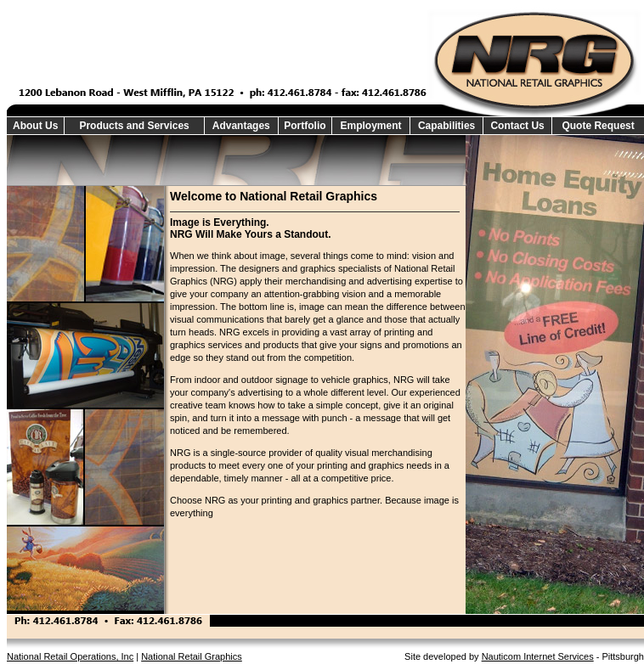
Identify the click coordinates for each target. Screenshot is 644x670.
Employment (371, 126)
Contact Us (517, 126)
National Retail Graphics (192, 656)
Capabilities (446, 126)
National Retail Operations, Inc (70, 656)
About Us (35, 126)
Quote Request (598, 126)
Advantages (241, 126)
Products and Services (134, 126)
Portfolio (305, 126)
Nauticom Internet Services (538, 656)
